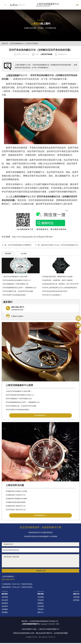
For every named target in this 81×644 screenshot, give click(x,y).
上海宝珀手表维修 (31, 44)
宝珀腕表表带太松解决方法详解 (16, 491)
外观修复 (5, 609)
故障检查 (5, 603)
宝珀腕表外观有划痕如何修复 (16, 502)
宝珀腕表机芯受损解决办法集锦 (16, 499)
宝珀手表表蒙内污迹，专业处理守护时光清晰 (21, 406)
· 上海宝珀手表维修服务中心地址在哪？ (15, 277)
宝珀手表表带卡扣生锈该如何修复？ (18, 410)
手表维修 (41, 597)
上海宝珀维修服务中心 (48, 4)
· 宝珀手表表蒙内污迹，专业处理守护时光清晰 (17, 291)
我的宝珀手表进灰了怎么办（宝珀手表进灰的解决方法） (60, 245)
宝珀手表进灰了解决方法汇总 (16, 510)
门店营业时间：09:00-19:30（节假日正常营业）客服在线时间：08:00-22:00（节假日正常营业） (18, 586)
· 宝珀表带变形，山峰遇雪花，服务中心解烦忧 (57, 280)
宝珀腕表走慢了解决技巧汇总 (16, 506)
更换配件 (41, 603)
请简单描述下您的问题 (41, 561)
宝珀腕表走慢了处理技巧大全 (16, 495)
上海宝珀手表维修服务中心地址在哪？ (19, 391)
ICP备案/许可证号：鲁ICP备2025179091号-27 (40, 637)
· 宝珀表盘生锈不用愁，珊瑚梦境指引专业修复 (57, 277)
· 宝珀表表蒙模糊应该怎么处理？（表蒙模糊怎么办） (20, 288)
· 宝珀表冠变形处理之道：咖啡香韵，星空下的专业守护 (60, 284)
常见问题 (41, 606)
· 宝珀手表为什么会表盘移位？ (52, 295)
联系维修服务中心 (40, 415)
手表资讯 (41, 609)
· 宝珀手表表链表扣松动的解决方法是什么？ (17, 280)
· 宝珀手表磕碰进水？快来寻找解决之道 (15, 284)
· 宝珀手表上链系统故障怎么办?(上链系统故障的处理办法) (60, 288)
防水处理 (5, 600)
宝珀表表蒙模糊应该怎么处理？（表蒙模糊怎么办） (23, 402)
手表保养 (41, 600)
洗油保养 (5, 606)
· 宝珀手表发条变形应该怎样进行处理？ (55, 291)
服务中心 (41, 612)
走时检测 (5, 597)
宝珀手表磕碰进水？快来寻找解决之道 (19, 399)
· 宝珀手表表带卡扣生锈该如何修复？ (14, 295)
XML (58, 624)
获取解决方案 (41, 571)
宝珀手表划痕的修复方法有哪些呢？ (20, 245)
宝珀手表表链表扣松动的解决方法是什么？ (20, 395)
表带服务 (5, 612)
